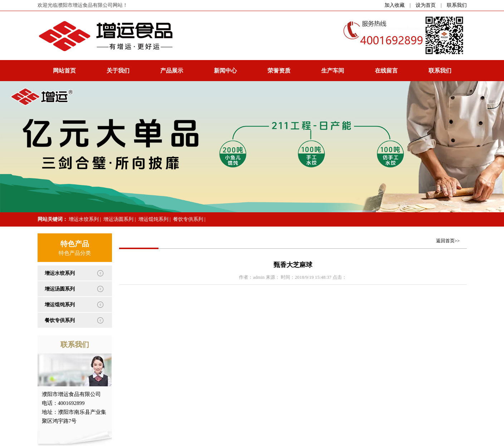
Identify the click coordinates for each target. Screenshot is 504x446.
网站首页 (64, 71)
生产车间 (333, 71)
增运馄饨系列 (153, 219)
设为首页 (426, 5)
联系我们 (457, 5)
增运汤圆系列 (118, 219)
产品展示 (172, 71)
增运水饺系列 (84, 219)
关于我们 (118, 71)
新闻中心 (225, 71)
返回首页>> (448, 241)
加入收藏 (395, 5)
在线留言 (386, 71)
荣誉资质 (279, 71)
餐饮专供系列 (188, 219)
